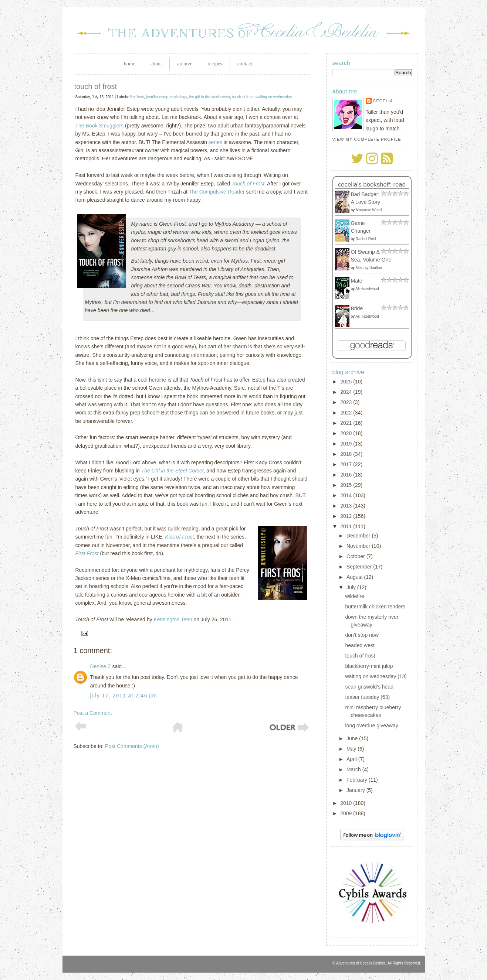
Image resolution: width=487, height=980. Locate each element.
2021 (347, 423)
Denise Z (101, 666)
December (359, 536)
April (352, 759)
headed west (360, 645)
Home (130, 64)
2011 (347, 526)
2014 (347, 495)
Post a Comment (93, 713)
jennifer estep (157, 97)
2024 (347, 392)
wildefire (354, 596)
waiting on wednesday (274, 97)
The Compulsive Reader (217, 192)
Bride (357, 308)
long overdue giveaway (371, 725)
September (360, 567)
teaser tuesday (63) (367, 697)
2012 (347, 516)
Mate (357, 281)
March (354, 769)
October (356, 556)
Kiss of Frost (179, 537)
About (156, 64)
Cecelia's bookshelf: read (372, 185)
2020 (347, 433)
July (352, 587)
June (353, 738)
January (356, 790)
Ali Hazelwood (367, 289)
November (359, 546)
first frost (137, 97)
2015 (347, 485)
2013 (347, 506)
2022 (347, 413)
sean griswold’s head (369, 687)
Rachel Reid (366, 239)
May (352, 749)
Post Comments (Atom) (132, 746)
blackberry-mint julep (369, 666)
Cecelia (383, 101)
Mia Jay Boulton (369, 268)
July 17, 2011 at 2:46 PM (124, 696)
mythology (179, 97)
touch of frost (96, 86)
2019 (347, 444)
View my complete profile (367, 139)
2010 (347, 803)
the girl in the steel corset (209, 97)
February (358, 780)
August (355, 577)
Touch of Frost (248, 184)
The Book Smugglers (100, 126)
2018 (347, 454)
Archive (185, 64)
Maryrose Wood (369, 210)
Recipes (215, 64)
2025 (347, 382)
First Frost (87, 553)
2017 (347, 464)
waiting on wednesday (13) (376, 676)
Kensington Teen (173, 619)
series (215, 142)
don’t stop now (362, 635)
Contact (245, 64)
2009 (347, 813)
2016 (347, 475)
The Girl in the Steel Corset (173, 471)
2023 (347, 402)
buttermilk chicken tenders (375, 607)
